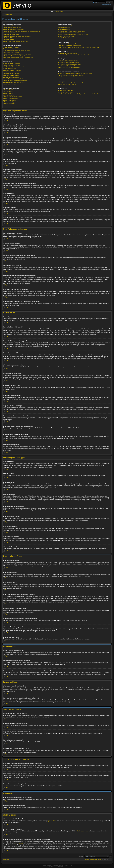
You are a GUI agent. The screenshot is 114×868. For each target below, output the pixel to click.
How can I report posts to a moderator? (14, 79)
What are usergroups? (64, 29)
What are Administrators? (65, 26)
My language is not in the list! (11, 52)
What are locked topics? (10, 102)
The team (86, 860)
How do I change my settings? (11, 47)
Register (57, 11)
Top (7, 120)
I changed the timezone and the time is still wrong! (17, 51)
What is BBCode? (8, 90)
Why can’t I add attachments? (11, 75)
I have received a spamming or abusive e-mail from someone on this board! (79, 47)
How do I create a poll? (10, 69)
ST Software (58, 867)
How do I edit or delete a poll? (11, 72)
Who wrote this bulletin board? (66, 90)
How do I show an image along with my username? (17, 54)
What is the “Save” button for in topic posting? (16, 81)
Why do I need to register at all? (12, 28)
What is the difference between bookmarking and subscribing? (75, 73)
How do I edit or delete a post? (12, 65)
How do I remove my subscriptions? (68, 77)
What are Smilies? (8, 93)
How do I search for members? (66, 66)
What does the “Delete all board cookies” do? (15, 41)
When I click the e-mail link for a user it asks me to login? (19, 57)
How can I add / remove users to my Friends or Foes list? (74, 55)
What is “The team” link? (65, 38)
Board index (8, 15)
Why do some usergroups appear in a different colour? (73, 35)
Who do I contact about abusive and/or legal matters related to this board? (78, 94)
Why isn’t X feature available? (66, 92)
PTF (64, 867)
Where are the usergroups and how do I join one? (72, 31)
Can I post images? (9, 95)
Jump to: (81, 856)
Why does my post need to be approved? (14, 82)
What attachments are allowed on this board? (70, 83)
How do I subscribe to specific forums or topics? (71, 75)
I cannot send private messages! (67, 44)
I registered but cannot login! (11, 35)
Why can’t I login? (8, 26)
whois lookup (19, 843)
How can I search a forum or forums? (68, 61)
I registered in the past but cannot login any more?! (17, 36)
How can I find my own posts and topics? (69, 68)
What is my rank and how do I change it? (14, 56)
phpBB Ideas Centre (82, 831)
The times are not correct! (10, 49)
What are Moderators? (64, 28)
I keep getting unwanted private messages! (70, 45)
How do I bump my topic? (10, 84)
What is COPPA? (8, 38)
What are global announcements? (12, 97)
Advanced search (106, 4)
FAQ (52, 11)
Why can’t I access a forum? (11, 74)
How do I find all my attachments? (67, 84)
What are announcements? (11, 98)
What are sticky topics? (10, 100)
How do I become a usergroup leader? (69, 33)
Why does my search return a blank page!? (70, 64)
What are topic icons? (9, 104)
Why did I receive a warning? (11, 77)
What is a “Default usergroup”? (66, 36)
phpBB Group (52, 821)
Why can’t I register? (9, 40)
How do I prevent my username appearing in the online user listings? (22, 31)
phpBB (50, 865)
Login (62, 11)
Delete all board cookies (95, 860)
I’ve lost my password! (9, 33)
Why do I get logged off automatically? (14, 29)
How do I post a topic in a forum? (12, 63)
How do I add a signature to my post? (13, 67)
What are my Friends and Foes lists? (68, 53)
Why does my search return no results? (69, 62)
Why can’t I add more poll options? (13, 70)
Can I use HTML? (8, 92)
